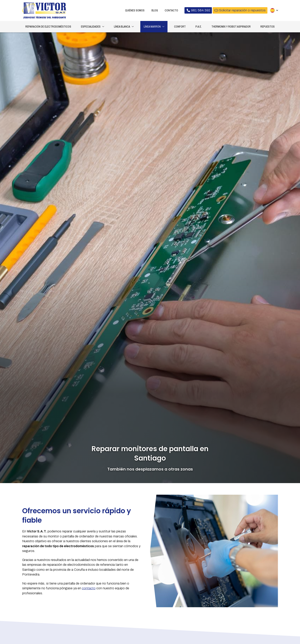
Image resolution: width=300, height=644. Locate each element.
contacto (89, 589)
